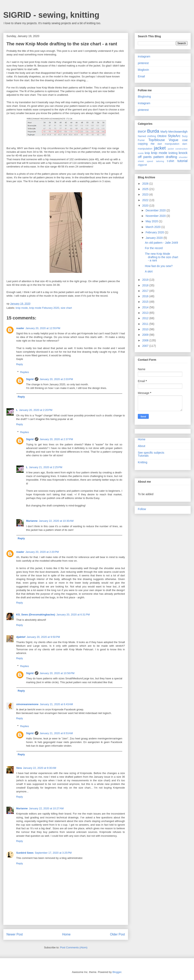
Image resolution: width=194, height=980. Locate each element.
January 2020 (154, 238)
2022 (146, 200)
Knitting (143, 462)
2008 (146, 340)
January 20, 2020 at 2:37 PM (56, 439)
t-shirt (171, 161)
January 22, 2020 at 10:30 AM (56, 521)
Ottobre (162, 136)
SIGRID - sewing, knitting (51, 15)
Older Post (117, 934)
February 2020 (155, 232)
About (142, 446)
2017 (146, 291)
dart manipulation (168, 144)
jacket (160, 148)
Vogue (174, 140)
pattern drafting (165, 157)
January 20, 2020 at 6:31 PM (73, 615)
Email (141, 76)
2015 (146, 302)
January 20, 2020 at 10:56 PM (57, 673)
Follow (142, 509)
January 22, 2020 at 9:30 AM (39, 768)
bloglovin (143, 70)
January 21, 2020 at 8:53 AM (56, 733)
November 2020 (156, 216)
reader (20, 328)
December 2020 (156, 210)
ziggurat (142, 165)
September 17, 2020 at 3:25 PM (53, 853)
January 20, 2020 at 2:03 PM (56, 379)
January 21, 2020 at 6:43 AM (56, 704)
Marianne (32, 521)
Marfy (164, 132)
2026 (146, 184)
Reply (20, 364)
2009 (146, 335)
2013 (146, 313)
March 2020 (153, 227)
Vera (19, 768)
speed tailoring (155, 161)
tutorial (182, 161)
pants (147, 157)
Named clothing (147, 136)
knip (147, 153)
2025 (146, 189)
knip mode (22, 308)
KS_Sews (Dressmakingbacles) (36, 615)
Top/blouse (157, 140)
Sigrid (30, 379)
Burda (153, 131)
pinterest (143, 63)
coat (185, 140)
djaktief (21, 637)
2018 (146, 285)
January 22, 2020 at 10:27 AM (46, 808)
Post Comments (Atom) (74, 947)
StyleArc (174, 136)
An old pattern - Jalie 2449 (161, 243)
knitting (173, 153)
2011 (146, 324)
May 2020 (152, 221)
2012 (146, 318)
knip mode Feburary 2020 (44, 308)
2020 (146, 206)
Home (66, 934)
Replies (25, 372)
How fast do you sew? (159, 266)
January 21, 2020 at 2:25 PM (46, 467)
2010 (146, 329)
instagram (144, 56)
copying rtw (146, 144)
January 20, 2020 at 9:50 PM (43, 637)
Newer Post (15, 934)
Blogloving (144, 97)
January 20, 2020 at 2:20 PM (36, 410)
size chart (66, 308)
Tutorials (143, 456)
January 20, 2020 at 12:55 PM (43, 328)
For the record (154, 248)
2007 (146, 346)
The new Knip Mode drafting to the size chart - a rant (161, 257)
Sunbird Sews (25, 853)
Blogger (117, 972)
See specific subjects (151, 453)
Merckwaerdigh (178, 132)
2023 (146, 194)
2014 (146, 307)
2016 (146, 296)
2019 (146, 280)
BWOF (142, 132)
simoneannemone (27, 704)
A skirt (149, 271)
